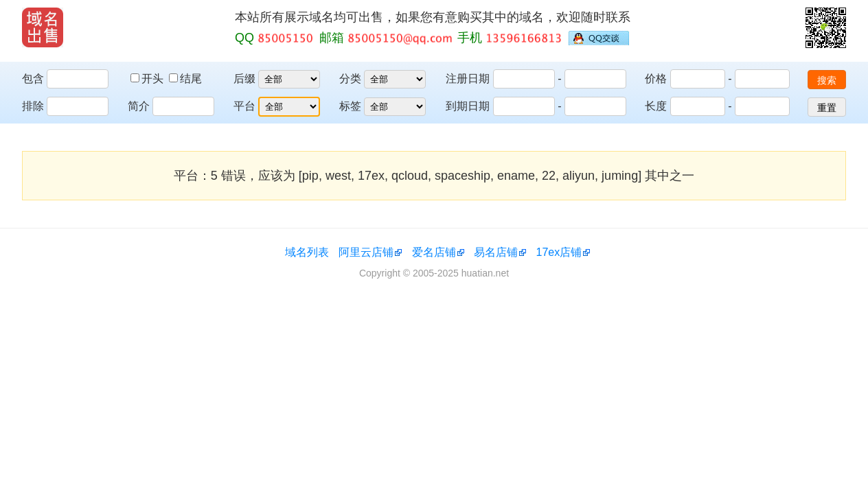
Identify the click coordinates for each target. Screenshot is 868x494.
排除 (33, 106)
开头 (148, 79)
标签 (350, 106)
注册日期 (468, 79)
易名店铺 (496, 252)
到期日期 (468, 106)
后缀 (244, 79)
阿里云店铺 (366, 252)
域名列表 (307, 252)
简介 (139, 106)
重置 (827, 108)
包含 (33, 79)
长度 (656, 106)
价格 (656, 79)
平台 (244, 106)
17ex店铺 (559, 252)
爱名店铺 (434, 252)
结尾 (185, 79)
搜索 (827, 80)
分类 (350, 79)
